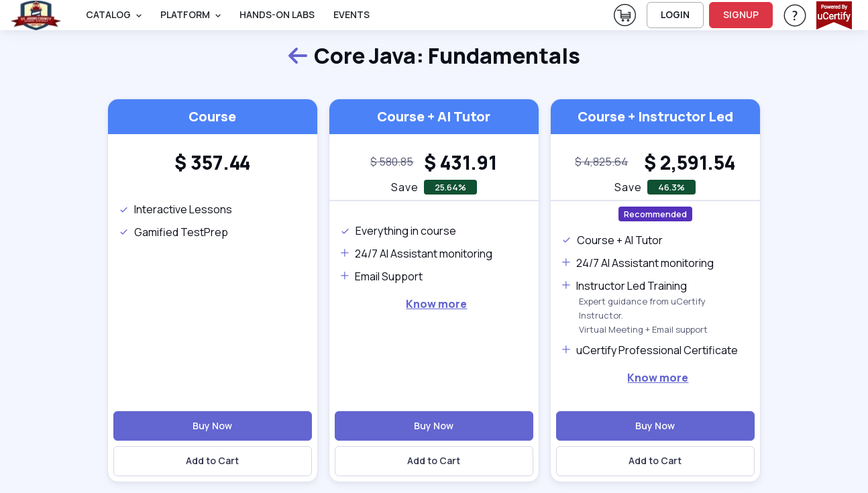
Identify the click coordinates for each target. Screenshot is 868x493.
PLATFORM (185, 14)
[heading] (212, 162)
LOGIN (675, 14)
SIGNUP (741, 14)
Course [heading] (212, 116)
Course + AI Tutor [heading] (434, 116)
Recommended (655, 214)
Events (351, 14)
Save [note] (405, 187)
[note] (392, 162)
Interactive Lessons (175, 209)
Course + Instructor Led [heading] (655, 116)
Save (628, 187)
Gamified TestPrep (173, 232)
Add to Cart (212, 460)
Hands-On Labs (277, 14)
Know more (436, 304)
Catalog (108, 14)
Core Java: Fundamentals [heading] (434, 56)
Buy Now (212, 426)
